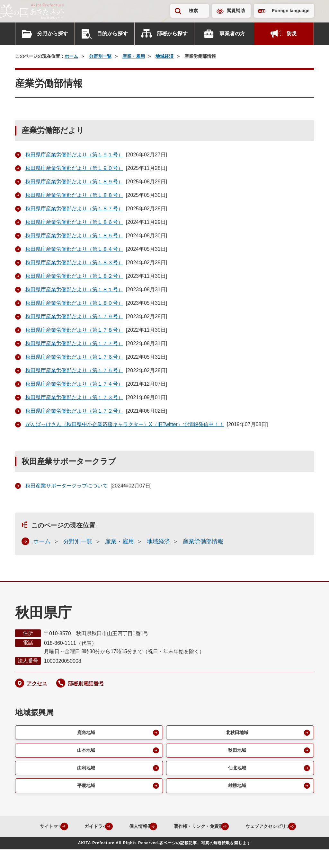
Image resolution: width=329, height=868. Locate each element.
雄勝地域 (236, 789)
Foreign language (291, 11)
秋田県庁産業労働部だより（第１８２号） (74, 276)
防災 (292, 34)
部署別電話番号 (86, 684)
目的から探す (112, 34)
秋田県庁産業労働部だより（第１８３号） (74, 263)
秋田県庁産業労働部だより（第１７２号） (74, 411)
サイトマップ (68, 830)
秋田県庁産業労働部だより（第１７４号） (74, 384)
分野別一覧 (100, 56)
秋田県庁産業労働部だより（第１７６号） (74, 357)
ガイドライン (119, 830)
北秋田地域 (236, 733)
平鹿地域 (85, 789)
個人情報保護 (169, 830)
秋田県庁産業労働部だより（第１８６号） (74, 222)
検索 (193, 11)
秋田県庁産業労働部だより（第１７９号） (74, 316)
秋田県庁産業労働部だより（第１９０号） (74, 168)
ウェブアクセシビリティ (159, 844)
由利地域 (85, 770)
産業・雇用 (134, 56)
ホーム (71, 56)
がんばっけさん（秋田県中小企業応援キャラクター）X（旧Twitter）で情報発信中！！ (125, 424)
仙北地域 (236, 770)
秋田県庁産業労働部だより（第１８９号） (74, 182)
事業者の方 (232, 34)
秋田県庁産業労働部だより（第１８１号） (74, 289)
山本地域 (85, 752)
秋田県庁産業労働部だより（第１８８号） (74, 195)
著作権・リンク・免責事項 (236, 830)
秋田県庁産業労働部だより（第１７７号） (74, 343)
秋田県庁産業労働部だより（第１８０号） (74, 303)
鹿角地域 (85, 733)
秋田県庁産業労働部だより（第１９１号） (74, 155)
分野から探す (53, 34)
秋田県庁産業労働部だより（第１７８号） (74, 330)
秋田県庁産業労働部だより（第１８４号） (74, 249)
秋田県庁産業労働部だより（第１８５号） (74, 236)
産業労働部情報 (203, 541)
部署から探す (172, 34)
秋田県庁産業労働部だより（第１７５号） (74, 370)
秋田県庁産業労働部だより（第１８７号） (74, 209)
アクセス (37, 684)
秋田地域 (236, 752)
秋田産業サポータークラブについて (67, 486)
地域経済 (164, 56)
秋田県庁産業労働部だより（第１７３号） (74, 397)
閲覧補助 (236, 11)
